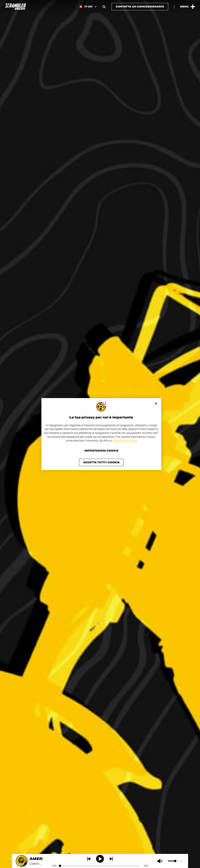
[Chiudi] (156, 403)
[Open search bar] (104, 7)
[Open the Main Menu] (187, 7)
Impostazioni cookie (101, 451)
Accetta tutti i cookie (101, 462)
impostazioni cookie (125, 441)
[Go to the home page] (16, 7)
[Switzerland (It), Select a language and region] (88, 7)
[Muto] (161, 861)
